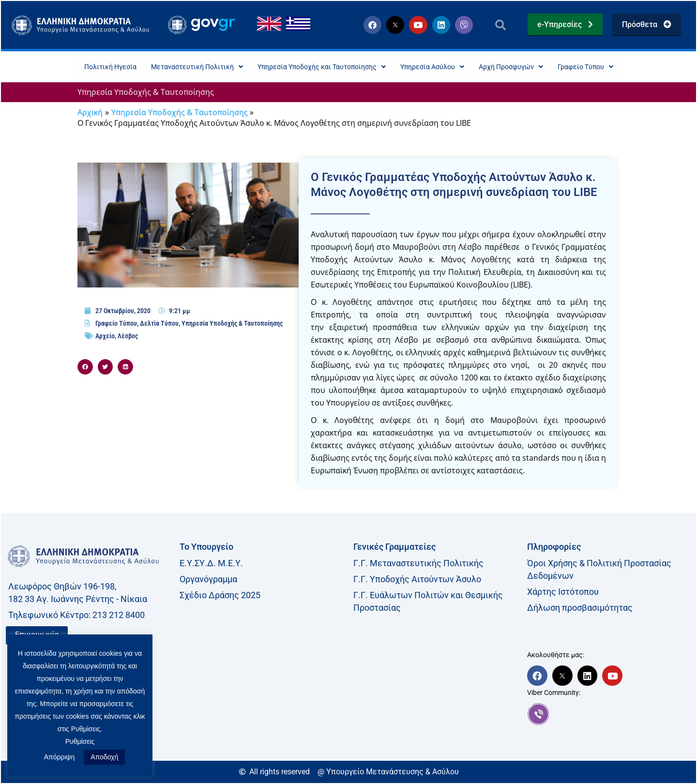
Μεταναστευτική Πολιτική (180, 67)
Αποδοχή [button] (104, 757)
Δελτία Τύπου (159, 324)
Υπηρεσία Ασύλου (441, 67)
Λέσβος (128, 337)
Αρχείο (105, 337)
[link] (609, 715)
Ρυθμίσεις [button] (80, 741)
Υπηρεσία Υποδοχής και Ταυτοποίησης (318, 67)
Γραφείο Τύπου (610, 67)
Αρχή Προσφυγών (528, 67)
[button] (500, 25)
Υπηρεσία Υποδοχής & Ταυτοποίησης (146, 93)
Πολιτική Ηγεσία (85, 67)
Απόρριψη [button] (60, 757)
